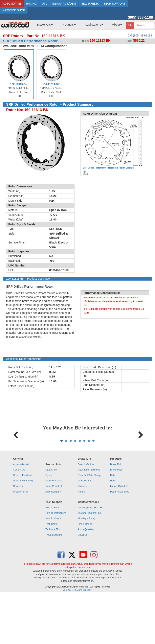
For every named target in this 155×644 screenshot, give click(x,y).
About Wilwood (21, 514)
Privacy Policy (21, 541)
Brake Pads (116, 519)
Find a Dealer (85, 573)
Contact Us (19, 519)
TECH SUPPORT (114, 4)
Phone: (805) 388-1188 (90, 557)
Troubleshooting (54, 584)
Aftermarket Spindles (89, 519)
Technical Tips (53, 579)
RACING (31, 4)
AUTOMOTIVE (12, 4)
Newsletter (19, 535)
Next (139, 458)
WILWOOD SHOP (14, 10)
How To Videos (53, 568)
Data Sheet (51, 519)
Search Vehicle (86, 514)
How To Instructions (56, 562)
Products (69, 24)
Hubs (113, 530)
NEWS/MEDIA (90, 4)
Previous (16, 458)
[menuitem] (43, 26)
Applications (94, 24)
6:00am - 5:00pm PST (89, 562)
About (117, 24)
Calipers (82, 535)
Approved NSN (53, 541)
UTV (45, 4)
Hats (113, 524)
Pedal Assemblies (120, 541)
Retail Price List (54, 535)
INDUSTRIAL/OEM (64, 4)
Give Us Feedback (23, 524)
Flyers (49, 524)
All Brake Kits (85, 530)
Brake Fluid (116, 514)
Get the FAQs (53, 557)
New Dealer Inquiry (23, 530)
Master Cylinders (119, 535)
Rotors (81, 541)
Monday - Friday (87, 568)
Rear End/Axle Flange (89, 524)
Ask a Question (86, 579)
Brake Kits (45, 24)
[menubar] (78, 26)
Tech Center (52, 573)
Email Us (83, 584)
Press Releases (54, 530)
